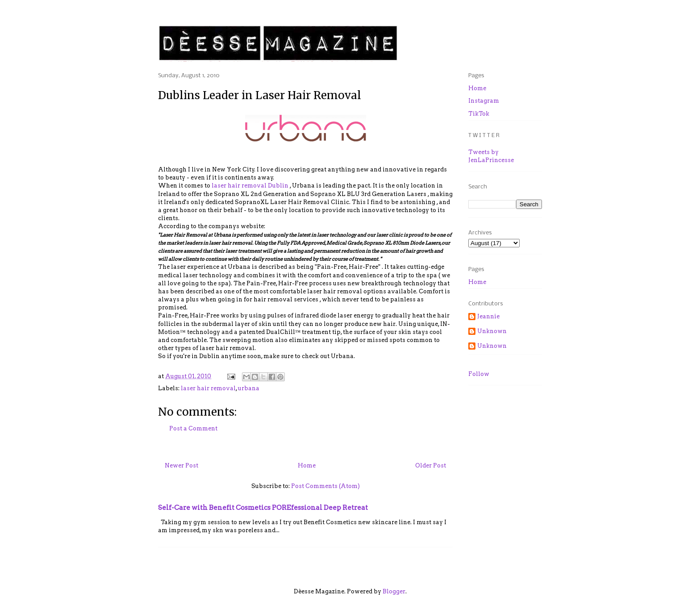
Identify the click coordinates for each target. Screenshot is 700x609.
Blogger (394, 591)
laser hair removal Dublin (249, 186)
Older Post (431, 465)
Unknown (492, 331)
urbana (249, 388)
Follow (479, 374)
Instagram (484, 101)
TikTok (479, 114)
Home (307, 465)
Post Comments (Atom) (325, 486)
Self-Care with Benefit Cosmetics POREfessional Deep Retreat (263, 507)
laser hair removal (208, 388)
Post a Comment (193, 428)
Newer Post (181, 465)
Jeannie (488, 316)
